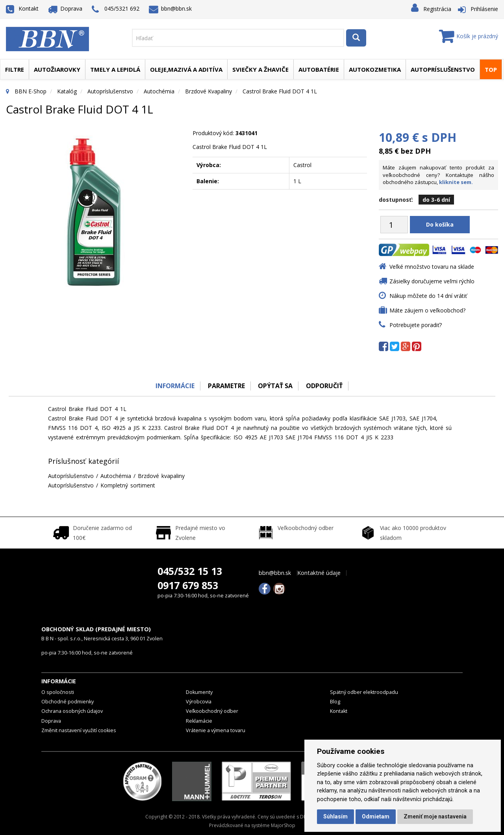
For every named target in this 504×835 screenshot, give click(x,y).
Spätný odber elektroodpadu (364, 692)
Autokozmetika (375, 69)
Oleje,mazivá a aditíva (186, 69)
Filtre (15, 69)
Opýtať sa (276, 386)
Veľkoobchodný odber (212, 711)
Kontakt (22, 8)
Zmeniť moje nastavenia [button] (435, 816)
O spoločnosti (58, 692)
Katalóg (67, 91)
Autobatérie (319, 69)
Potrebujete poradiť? (416, 325)
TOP (491, 69)
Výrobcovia (199, 702)
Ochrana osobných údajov (72, 711)
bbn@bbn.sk (170, 8)
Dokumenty (199, 692)
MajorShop (283, 825)
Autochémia (159, 91)
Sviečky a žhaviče (260, 69)
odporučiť (325, 386)
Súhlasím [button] (335, 816)
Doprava (65, 8)
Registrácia (437, 9)
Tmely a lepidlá (115, 69)
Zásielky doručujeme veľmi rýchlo (432, 281)
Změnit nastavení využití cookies (79, 730)
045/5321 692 (116, 9)
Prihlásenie (484, 9)
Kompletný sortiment (128, 485)
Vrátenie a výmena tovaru (216, 730)
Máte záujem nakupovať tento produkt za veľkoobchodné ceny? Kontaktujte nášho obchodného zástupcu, (438, 175)
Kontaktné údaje (319, 573)
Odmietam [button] (376, 816)
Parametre (226, 386)
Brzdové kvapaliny (208, 91)
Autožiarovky (57, 69)
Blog (335, 702)
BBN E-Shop (31, 91)
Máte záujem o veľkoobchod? (427, 310)
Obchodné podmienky (68, 702)
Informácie (174, 386)
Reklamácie (199, 721)
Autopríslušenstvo (443, 69)
